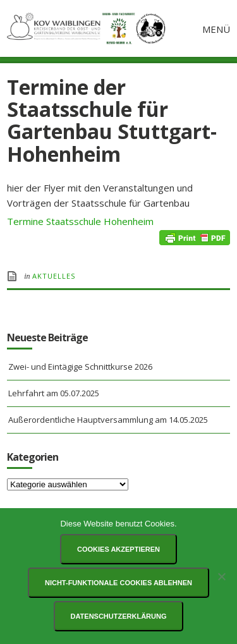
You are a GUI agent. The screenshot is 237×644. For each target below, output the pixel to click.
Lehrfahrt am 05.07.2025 (54, 393)
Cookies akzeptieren (118, 549)
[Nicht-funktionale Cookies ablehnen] (221, 576)
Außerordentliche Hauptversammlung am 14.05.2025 (108, 420)
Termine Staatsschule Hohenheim (80, 221)
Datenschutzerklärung (119, 616)
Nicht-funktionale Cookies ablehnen (118, 583)
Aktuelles (54, 276)
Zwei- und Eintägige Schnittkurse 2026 (80, 367)
